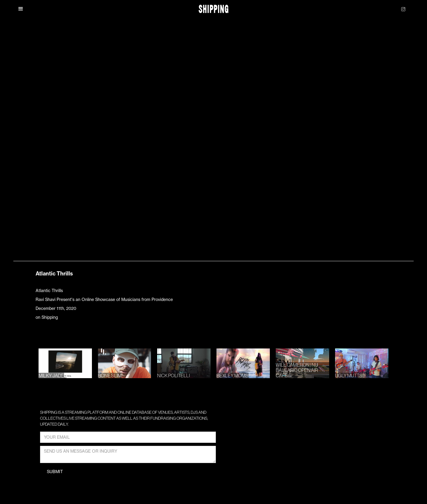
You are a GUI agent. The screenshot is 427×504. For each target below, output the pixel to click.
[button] (21, 9)
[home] (214, 9)
